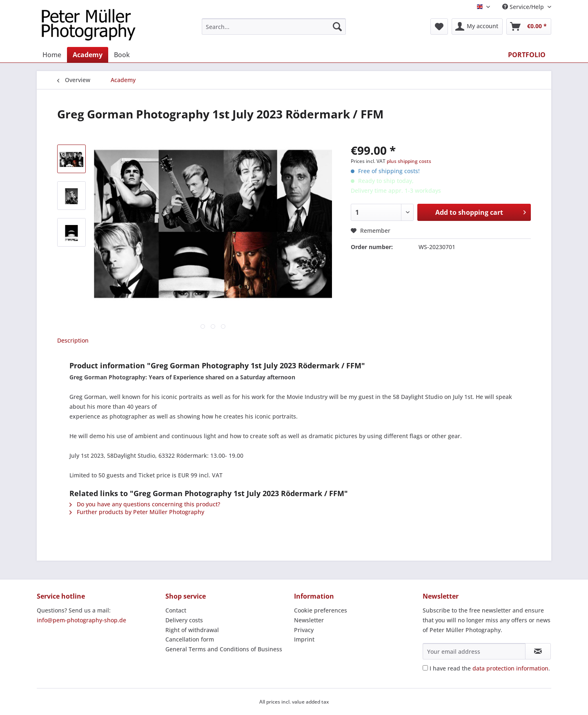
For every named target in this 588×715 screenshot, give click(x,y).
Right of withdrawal (192, 630)
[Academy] (88, 55)
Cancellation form (190, 639)
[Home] (52, 55)
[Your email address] (474, 651)
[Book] (122, 55)
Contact (176, 610)
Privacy (304, 630)
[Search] (337, 27)
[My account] (477, 27)
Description (73, 340)
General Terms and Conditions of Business (224, 649)
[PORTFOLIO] (527, 55)
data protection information (510, 668)
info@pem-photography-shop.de (81, 620)
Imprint (304, 639)
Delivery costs (184, 620)
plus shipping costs (409, 161)
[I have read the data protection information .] (425, 668)
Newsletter (309, 620)
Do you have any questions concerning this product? (145, 504)
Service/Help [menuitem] (524, 7)
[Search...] (274, 27)
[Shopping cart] (529, 27)
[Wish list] (439, 27)
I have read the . (490, 668)
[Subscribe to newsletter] (538, 651)
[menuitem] (274, 30)
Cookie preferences (321, 610)
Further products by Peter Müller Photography (137, 512)
